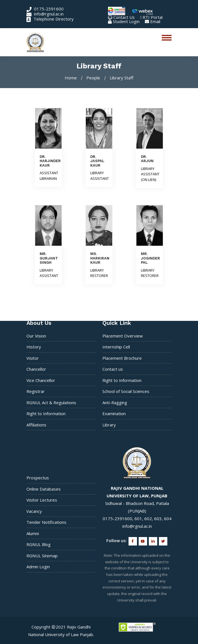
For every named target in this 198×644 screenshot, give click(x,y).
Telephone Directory (50, 19)
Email (155, 21)
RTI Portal (153, 17)
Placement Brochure (122, 358)
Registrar (36, 391)
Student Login (126, 21)
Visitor (33, 358)
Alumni (33, 533)
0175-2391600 (45, 9)
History (34, 347)
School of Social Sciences (126, 391)
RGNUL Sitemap (42, 556)
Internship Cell (116, 347)
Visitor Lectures (42, 500)
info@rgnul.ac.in (45, 14)
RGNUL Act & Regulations (51, 402)
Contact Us (124, 17)
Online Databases (44, 489)
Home (71, 78)
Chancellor (36, 369)
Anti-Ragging (115, 402)
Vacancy (34, 511)
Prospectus (38, 478)
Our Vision (36, 336)
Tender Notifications (46, 522)
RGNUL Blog (39, 544)
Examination (114, 413)
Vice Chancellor (41, 380)
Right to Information (46, 413)
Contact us (113, 369)
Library (109, 425)
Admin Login (38, 567)
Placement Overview (123, 336)
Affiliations (36, 425)
